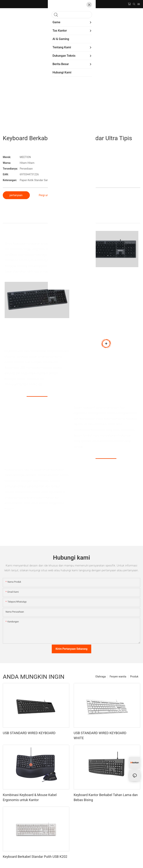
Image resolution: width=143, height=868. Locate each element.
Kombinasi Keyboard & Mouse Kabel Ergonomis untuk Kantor (30, 797)
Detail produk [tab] (72, 219)
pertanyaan (16, 195)
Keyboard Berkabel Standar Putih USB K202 (35, 857)
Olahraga (101, 677)
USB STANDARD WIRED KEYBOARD (29, 733)
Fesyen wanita (118, 677)
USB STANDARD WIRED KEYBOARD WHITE (100, 735)
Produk (134, 677)
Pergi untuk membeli (51, 195)
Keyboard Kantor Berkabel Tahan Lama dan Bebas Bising (106, 797)
